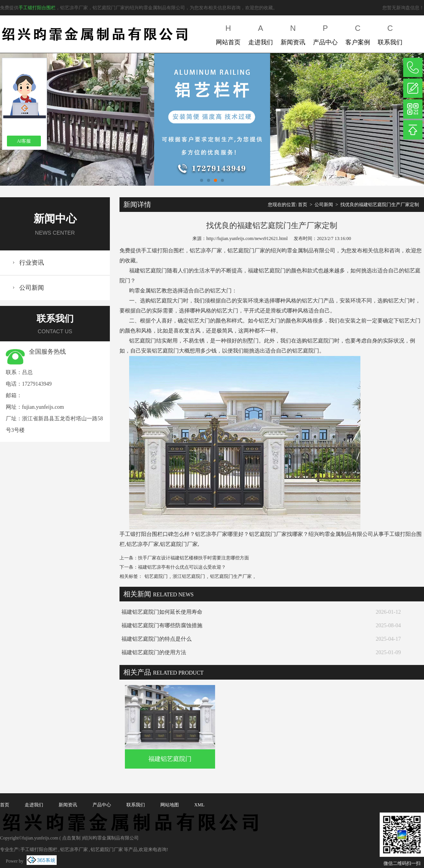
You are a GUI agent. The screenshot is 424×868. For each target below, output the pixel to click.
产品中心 (325, 33)
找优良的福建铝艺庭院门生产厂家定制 (380, 205)
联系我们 (390, 33)
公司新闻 (32, 288)
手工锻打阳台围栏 (37, 8)
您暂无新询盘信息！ (403, 8)
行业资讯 (32, 263)
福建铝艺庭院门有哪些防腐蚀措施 (162, 625)
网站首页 (228, 33)
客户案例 (358, 33)
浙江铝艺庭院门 (189, 576)
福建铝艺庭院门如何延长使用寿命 (162, 612)
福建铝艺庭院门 (170, 759)
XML (199, 805)
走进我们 (261, 33)
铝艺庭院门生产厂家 (231, 576)
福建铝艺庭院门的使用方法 (154, 652)
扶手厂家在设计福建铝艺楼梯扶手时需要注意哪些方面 (193, 558)
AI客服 (24, 141)
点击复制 (71, 838)
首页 (303, 205)
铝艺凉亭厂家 (74, 850)
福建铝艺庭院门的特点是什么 (156, 639)
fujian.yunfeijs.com (43, 407)
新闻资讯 (293, 33)
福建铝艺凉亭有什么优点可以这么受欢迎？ (182, 567)
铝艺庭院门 (156, 576)
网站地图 (170, 805)
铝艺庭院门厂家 (107, 850)
